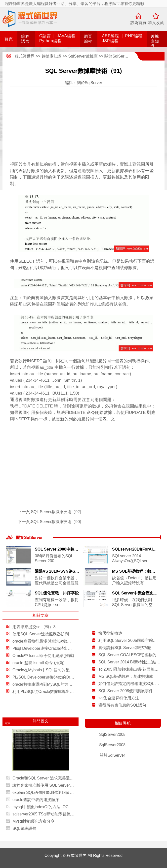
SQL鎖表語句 (24, 828)
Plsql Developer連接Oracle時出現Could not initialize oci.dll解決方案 (72, 648)
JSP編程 (110, 41)
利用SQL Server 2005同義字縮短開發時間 (130, 640)
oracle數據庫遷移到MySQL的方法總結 (46, 684)
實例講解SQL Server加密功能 (125, 648)
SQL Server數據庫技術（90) (56, 522)
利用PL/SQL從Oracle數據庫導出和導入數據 (51, 692)
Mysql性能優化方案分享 (34, 821)
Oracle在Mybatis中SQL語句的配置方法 (47, 670)
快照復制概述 (110, 633)
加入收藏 (156, 23)
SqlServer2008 (112, 745)
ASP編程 (110, 36)
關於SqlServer (117, 56)
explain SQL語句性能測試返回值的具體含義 (44, 792)
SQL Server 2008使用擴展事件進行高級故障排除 (130, 691)
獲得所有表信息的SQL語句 (122, 705)
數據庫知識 (155, 41)
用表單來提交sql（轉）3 (34, 627)
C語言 (45, 36)
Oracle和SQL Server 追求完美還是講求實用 (44, 778)
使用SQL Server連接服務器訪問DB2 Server (51, 634)
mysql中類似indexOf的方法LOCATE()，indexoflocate (44, 807)
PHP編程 (134, 36)
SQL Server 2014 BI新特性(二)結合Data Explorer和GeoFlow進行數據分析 (130, 662)
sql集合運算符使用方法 (119, 698)
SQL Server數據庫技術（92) (56, 512)
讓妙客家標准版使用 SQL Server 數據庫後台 (44, 785)
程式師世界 (25, 56)
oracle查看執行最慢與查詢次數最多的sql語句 (52, 641)
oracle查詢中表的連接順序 (36, 800)
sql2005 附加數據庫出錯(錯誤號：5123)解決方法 (130, 669)
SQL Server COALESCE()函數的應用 (130, 655)
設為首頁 (138, 23)
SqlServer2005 (112, 734)
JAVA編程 (66, 36)
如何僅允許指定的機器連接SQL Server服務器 (130, 684)
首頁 (9, 39)
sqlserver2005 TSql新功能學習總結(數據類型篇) (44, 814)
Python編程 (50, 41)
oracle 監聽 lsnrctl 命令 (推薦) (39, 663)
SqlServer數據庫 (83, 56)
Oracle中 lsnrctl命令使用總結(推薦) (43, 656)
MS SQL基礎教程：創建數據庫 (126, 676)
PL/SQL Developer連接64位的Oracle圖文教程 (53, 677)
